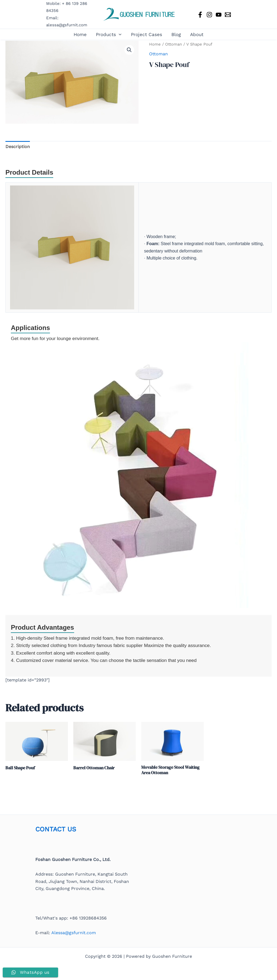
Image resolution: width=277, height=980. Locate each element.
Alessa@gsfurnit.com (74, 933)
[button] (119, 34)
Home (80, 34)
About (197, 34)
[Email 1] (228, 15)
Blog (176, 34)
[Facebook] (200, 15)
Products (109, 34)
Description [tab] (18, 147)
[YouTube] (219, 15)
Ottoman (174, 44)
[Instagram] (209, 15)
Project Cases (147, 34)
